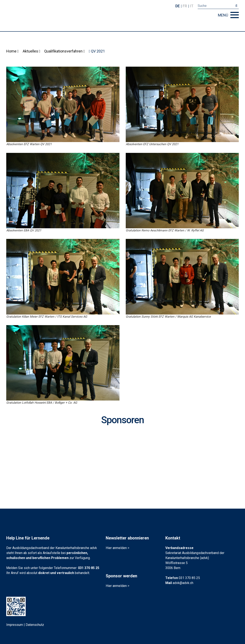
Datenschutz (35, 625)
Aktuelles (32, 51)
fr (185, 6)
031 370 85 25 (89, 568)
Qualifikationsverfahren (65, 51)
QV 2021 (97, 51)
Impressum (15, 625)
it (192, 6)
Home (13, 51)
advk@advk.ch (183, 583)
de (178, 6)
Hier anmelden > (117, 548)
